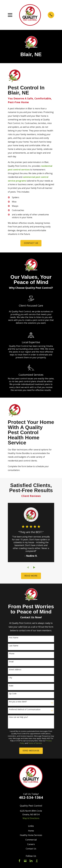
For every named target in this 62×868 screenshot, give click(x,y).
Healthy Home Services (31, 835)
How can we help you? (18, 717)
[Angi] (43, 861)
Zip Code (13, 694)
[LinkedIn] (31, 861)
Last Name (14, 646)
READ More (31, 576)
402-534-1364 (31, 797)
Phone (12, 654)
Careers (31, 844)
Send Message (31, 751)
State (11, 686)
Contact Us (31, 849)
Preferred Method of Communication (25, 710)
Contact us (31, 243)
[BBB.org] (37, 861)
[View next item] (34, 567)
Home (31, 831)
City (10, 678)
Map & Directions (31, 818)
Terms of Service (35, 743)
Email (11, 662)
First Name (14, 638)
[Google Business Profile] (25, 861)
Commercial (31, 840)
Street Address (15, 670)
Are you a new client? (18, 702)
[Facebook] (19, 861)
